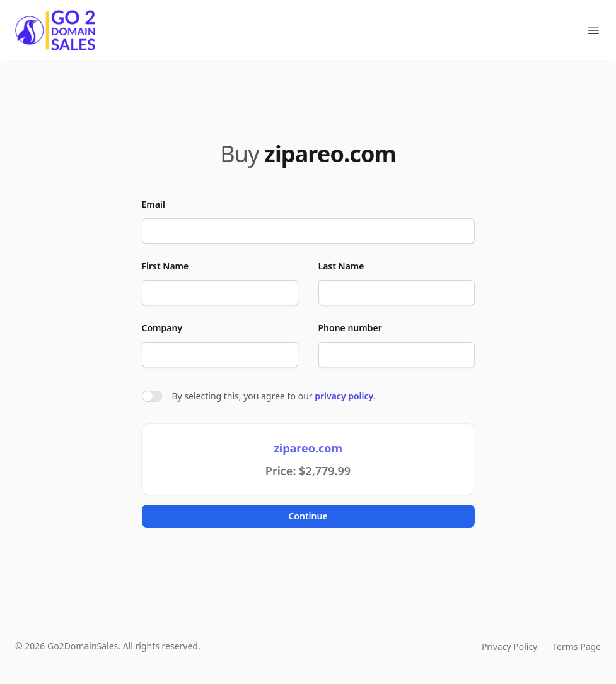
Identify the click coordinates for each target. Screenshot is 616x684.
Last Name (341, 266)
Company (162, 328)
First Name (166, 266)
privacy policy (344, 396)
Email (154, 204)
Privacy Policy (509, 646)
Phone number (350, 328)
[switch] (152, 396)
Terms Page (577, 646)
